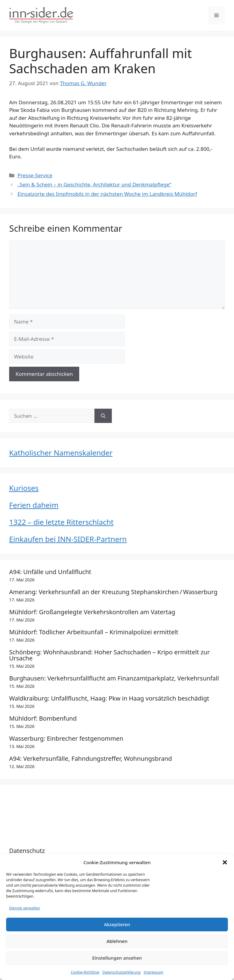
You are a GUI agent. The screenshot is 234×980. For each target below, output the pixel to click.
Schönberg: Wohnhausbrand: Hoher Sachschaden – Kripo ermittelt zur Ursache (109, 655)
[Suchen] (103, 416)
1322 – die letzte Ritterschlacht (61, 522)
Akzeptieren (117, 924)
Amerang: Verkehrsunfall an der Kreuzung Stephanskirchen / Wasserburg (113, 592)
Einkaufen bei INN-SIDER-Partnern (68, 539)
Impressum (153, 972)
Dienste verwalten (25, 908)
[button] (225, 862)
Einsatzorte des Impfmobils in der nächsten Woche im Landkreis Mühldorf (107, 194)
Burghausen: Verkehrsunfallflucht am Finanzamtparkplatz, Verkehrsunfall (114, 678)
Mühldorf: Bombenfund (43, 718)
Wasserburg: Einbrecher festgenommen (66, 738)
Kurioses (24, 488)
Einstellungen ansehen (117, 958)
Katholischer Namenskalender (61, 453)
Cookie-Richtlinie (85, 972)
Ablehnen (117, 941)
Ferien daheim (34, 505)
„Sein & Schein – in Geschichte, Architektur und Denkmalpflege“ (94, 184)
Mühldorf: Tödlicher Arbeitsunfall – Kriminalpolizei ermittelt (94, 632)
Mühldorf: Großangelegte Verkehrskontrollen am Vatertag (92, 612)
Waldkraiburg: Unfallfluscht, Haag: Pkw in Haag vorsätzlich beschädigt (109, 698)
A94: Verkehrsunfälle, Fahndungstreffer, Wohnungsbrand (90, 758)
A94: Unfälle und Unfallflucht (50, 572)
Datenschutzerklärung (121, 972)
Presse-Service (35, 175)
